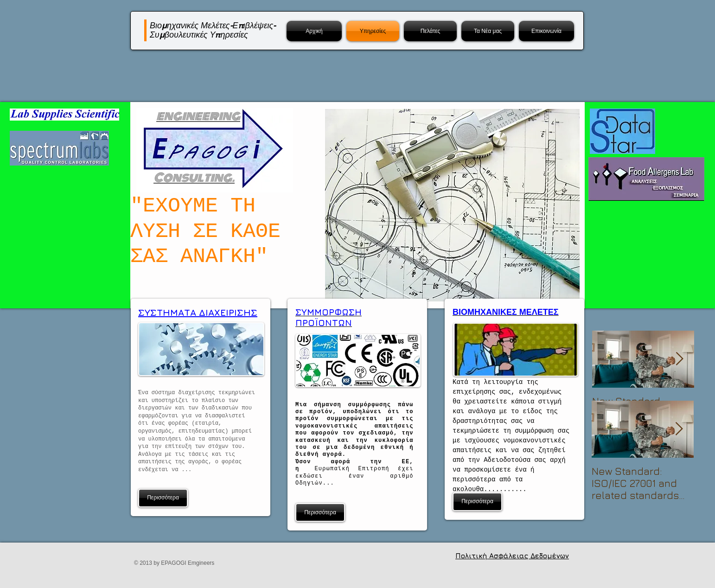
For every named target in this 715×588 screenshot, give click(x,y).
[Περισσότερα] (163, 498)
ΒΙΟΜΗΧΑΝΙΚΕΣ (485, 312)
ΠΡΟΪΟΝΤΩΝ (324, 323)
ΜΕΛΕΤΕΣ (538, 312)
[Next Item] (679, 359)
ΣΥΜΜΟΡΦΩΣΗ (329, 312)
